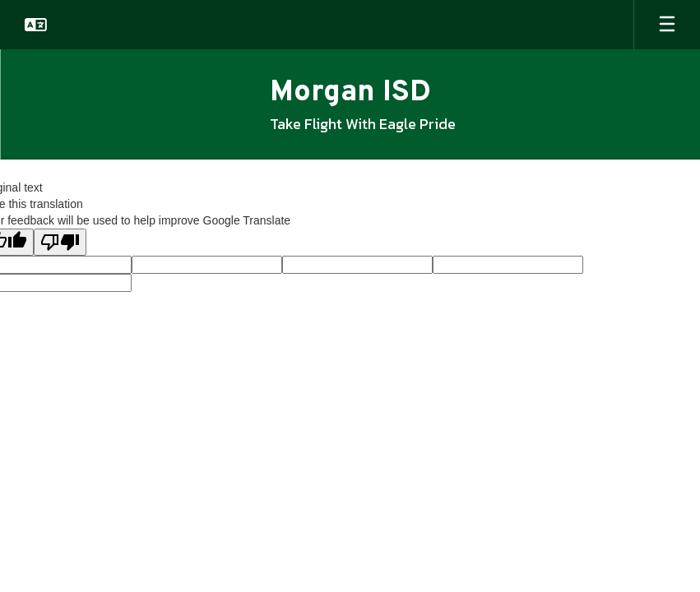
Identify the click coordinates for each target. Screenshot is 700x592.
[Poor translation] (60, 242)
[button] (36, 25)
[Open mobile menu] (667, 25)
